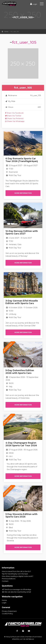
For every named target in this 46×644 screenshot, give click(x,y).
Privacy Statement (9, 611)
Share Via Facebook (14, 113)
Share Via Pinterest (14, 119)
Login (33, 4)
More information (23, 193)
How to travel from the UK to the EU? (16, 571)
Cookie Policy (7, 614)
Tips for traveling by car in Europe (15, 574)
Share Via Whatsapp (15, 121)
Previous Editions (9, 579)
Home (6, 32)
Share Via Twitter (13, 116)
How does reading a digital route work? (18, 576)
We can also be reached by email (16, 592)
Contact (5, 581)
